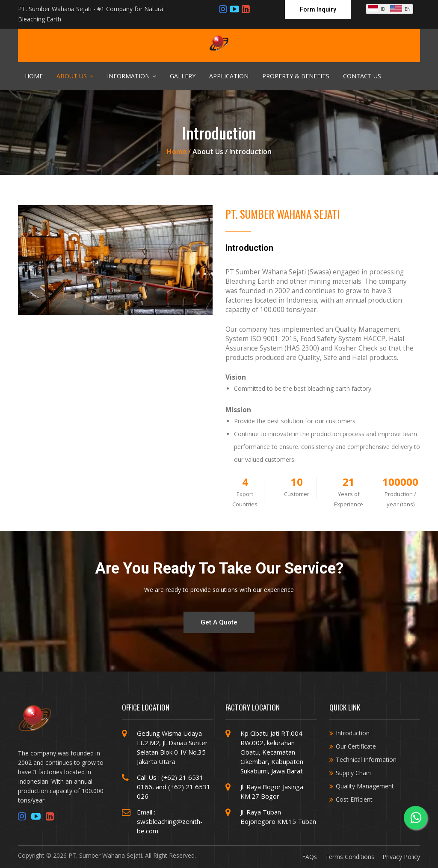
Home (34, 76)
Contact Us (362, 76)
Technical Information (366, 759)
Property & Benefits (296, 76)
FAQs (309, 857)
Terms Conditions (350, 857)
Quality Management (365, 786)
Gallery (183, 76)
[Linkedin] (246, 9)
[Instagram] (223, 9)
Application (229, 76)
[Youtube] (234, 9)
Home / (180, 152)
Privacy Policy (401, 857)
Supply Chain (353, 773)
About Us (75, 76)
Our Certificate (356, 746)
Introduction (353, 733)
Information (132, 76)
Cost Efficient (354, 799)
